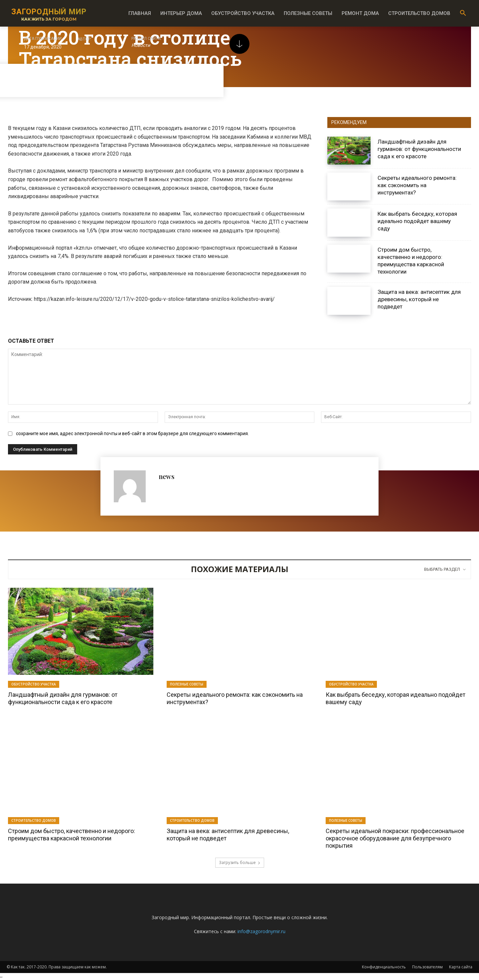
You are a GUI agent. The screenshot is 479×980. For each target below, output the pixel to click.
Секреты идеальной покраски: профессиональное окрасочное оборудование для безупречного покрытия (395, 838)
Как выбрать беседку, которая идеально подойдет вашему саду (417, 221)
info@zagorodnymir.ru (261, 931)
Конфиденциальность (384, 967)
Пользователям (427, 967)
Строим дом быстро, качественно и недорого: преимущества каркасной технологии (411, 261)
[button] (463, 13)
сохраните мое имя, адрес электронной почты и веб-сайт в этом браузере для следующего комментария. (132, 433)
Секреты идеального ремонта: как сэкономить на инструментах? (417, 185)
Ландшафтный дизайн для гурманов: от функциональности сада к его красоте (419, 149)
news (166, 476)
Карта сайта (461, 967)
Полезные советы (187, 684)
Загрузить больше (240, 862)
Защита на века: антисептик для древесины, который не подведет (419, 299)
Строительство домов (34, 820)
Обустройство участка (34, 684)
